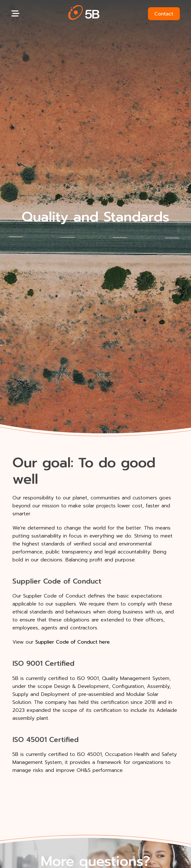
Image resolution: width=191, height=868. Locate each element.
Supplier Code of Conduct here (72, 642)
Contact (164, 14)
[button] (84, 14)
